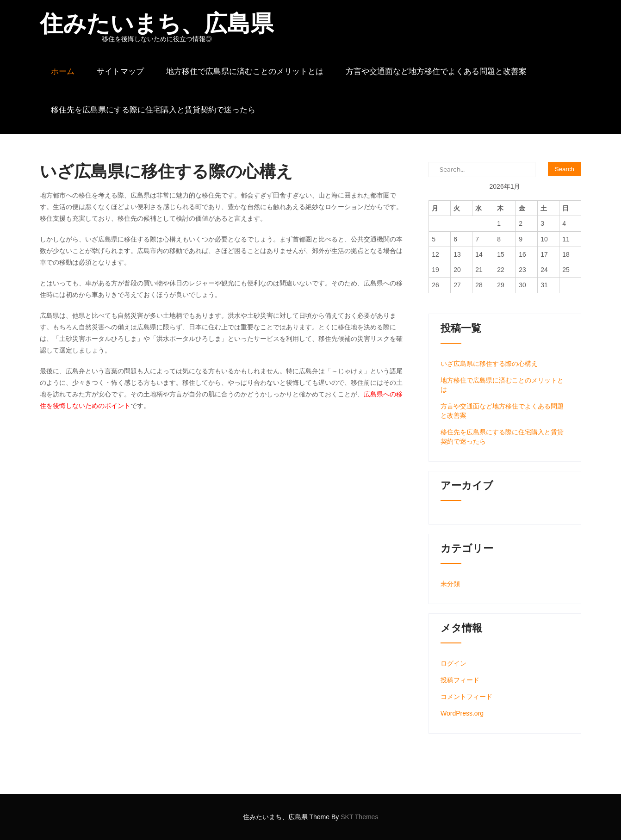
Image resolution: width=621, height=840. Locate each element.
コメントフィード (466, 697)
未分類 (450, 584)
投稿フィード (460, 680)
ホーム (63, 71)
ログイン (453, 663)
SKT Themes (359, 817)
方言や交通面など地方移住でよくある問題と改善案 (436, 71)
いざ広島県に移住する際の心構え (489, 364)
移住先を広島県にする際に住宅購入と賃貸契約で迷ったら (153, 110)
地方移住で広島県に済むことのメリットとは (245, 71)
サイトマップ (120, 71)
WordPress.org (462, 713)
